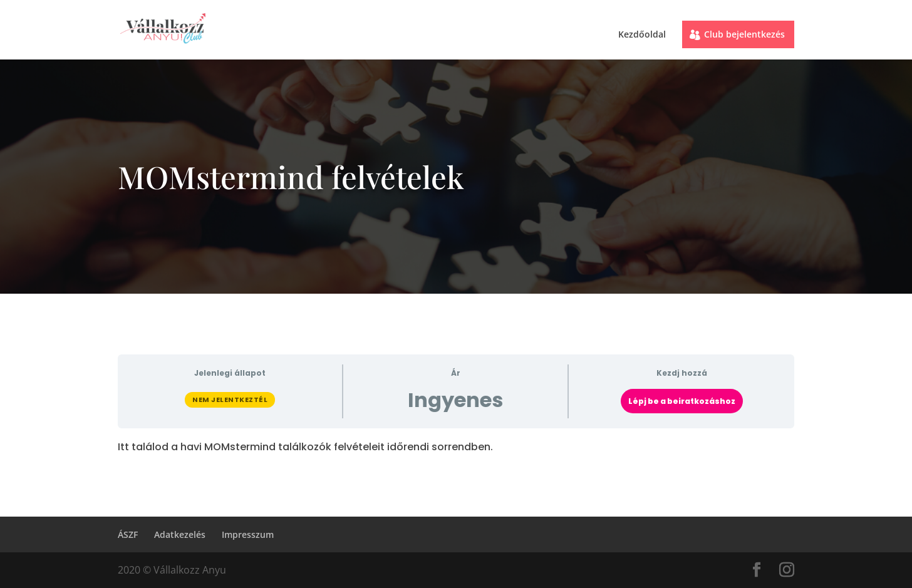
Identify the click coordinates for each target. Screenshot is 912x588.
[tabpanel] (456, 447)
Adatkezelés (180, 534)
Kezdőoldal (642, 35)
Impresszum (248, 534)
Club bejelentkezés (744, 34)
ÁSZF (128, 534)
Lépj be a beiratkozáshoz (682, 401)
